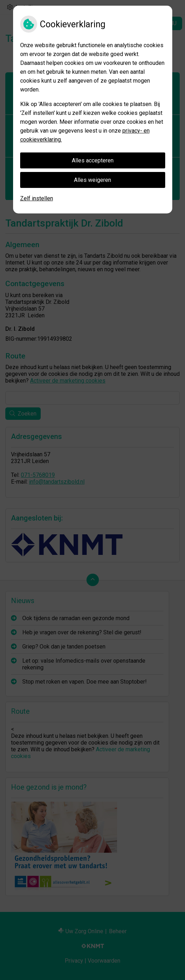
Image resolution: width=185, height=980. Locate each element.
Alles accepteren (93, 160)
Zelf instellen (37, 198)
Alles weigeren (92, 180)
